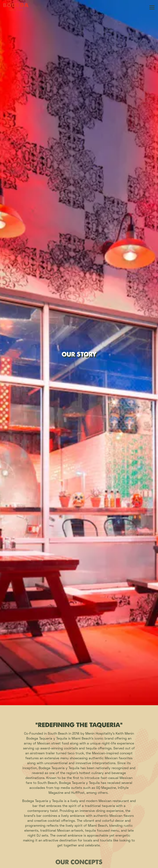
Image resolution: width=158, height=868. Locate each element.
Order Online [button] (79, 852)
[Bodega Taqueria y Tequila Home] (17, 7)
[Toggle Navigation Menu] (152, 8)
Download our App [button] (79, 863)
